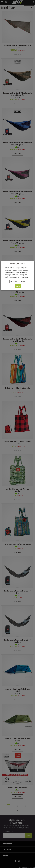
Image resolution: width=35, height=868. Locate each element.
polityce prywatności (23, 277)
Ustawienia (14, 282)
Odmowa (23, 282)
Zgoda (18, 286)
